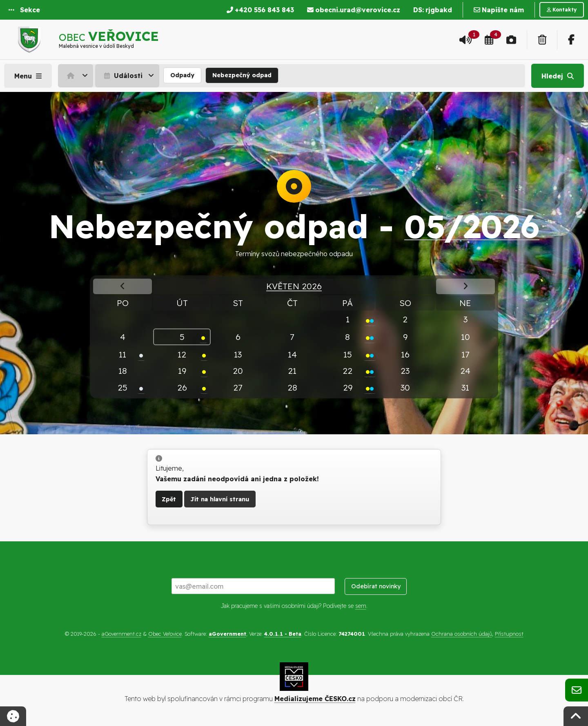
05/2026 (472, 226)
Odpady (182, 75)
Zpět (169, 499)
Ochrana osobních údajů (462, 634)
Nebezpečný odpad (242, 75)
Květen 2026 (294, 286)
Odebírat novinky (376, 586)
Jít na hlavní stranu (220, 499)
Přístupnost (509, 634)
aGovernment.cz (121, 634)
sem (361, 606)
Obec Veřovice (165, 634)
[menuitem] (77, 76)
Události (122, 76)
